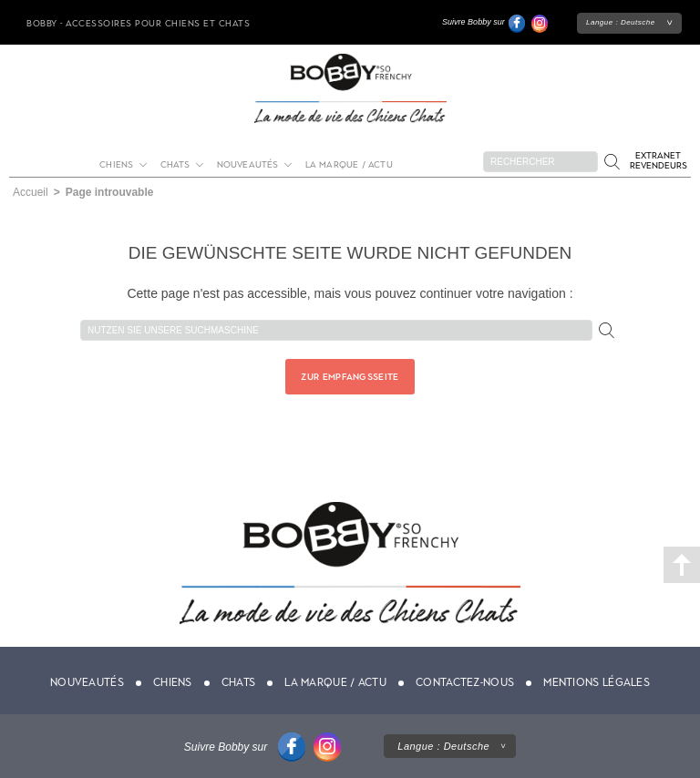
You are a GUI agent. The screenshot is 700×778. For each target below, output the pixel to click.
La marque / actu (349, 164)
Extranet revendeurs (659, 160)
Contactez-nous (465, 682)
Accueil (31, 192)
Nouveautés (248, 164)
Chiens (116, 164)
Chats (175, 164)
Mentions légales (597, 682)
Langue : (621, 22)
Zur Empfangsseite (350, 377)
